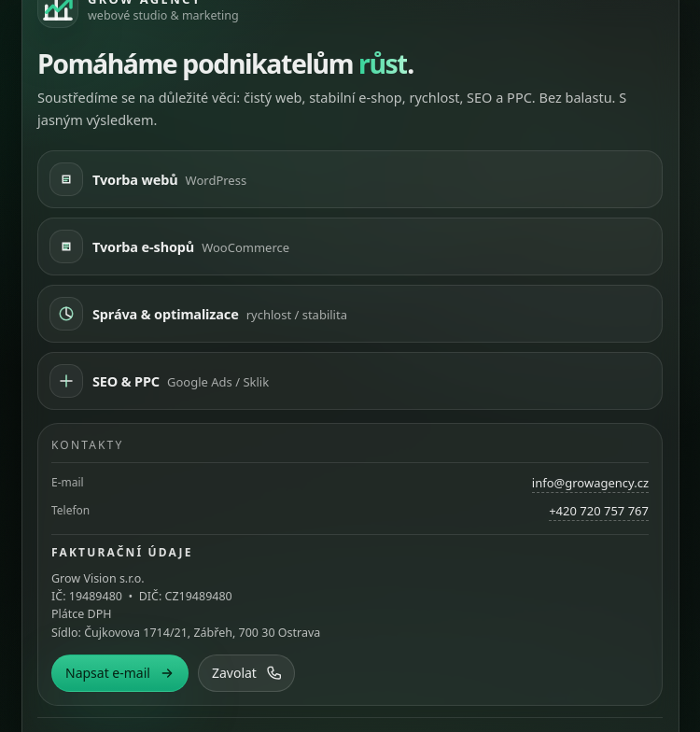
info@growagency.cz (590, 483)
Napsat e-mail (120, 673)
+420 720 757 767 (599, 511)
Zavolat (246, 673)
